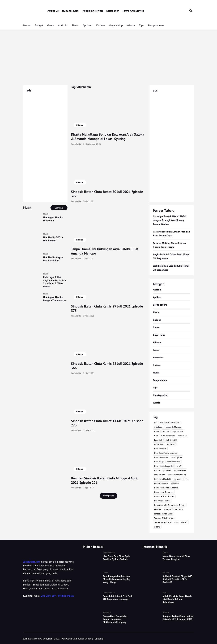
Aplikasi (87, 25)
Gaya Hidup (116, 25)
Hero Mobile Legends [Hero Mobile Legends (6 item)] (163, 466)
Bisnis (75, 25)
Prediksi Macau (66, 596)
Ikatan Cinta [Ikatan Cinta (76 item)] (160, 475)
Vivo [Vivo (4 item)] (176, 522)
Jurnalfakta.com (32, 562)
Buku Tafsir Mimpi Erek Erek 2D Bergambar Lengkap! (118, 598)
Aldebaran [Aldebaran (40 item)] (159, 427)
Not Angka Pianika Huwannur (53, 219)
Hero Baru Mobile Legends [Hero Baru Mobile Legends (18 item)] (166, 453)
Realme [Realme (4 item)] (158, 509)
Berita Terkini (160, 305)
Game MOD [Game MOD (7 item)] (159, 444)
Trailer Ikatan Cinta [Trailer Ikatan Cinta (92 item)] (163, 522)
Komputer (158, 358)
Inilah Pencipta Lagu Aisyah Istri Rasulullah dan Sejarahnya (177, 599)
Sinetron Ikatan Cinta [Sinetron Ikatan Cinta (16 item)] (173, 509)
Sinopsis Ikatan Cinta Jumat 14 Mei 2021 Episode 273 (107, 423)
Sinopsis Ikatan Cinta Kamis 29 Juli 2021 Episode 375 (107, 308)
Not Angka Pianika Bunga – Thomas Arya (55, 299)
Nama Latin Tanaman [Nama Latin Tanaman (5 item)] (164, 492)
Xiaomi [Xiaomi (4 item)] (157, 527)
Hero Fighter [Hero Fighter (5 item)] (176, 457)
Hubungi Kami (71, 11)
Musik (46, 214)
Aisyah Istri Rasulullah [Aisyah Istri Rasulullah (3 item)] (170, 423)
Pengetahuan (156, 25)
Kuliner (101, 25)
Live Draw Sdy (48, 596)
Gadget (39, 25)
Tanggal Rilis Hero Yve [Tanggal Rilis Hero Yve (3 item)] (164, 518)
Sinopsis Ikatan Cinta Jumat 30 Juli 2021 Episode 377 (107, 194)
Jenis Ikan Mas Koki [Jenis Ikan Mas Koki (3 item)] (163, 479)
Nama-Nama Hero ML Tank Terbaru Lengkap (176, 558)
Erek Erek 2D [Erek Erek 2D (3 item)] (171, 440)
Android (63, 25)
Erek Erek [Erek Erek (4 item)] (158, 440)
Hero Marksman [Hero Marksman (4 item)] (174, 462)
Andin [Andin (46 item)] (157, 431)
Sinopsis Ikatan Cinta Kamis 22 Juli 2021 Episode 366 (107, 366)
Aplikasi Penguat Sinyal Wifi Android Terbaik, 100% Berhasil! (177, 579)
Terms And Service (133, 11)
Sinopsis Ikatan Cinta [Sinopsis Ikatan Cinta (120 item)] (163, 514)
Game (51, 25)
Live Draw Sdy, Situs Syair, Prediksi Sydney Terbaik (117, 558)
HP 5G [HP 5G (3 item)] (157, 470)
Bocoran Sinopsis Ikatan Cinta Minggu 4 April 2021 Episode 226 (104, 480)
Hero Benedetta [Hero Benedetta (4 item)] (161, 457)
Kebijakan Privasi (93, 11)
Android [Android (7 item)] (166, 431)
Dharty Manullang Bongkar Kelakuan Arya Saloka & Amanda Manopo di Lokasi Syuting (108, 137)
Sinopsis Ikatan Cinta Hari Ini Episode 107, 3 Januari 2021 (178, 618)
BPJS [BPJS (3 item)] (156, 436)
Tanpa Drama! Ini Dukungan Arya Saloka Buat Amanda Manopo (105, 251)
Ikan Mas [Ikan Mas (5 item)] (167, 470)
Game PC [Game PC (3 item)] (171, 444)
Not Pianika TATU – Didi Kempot (53, 239)
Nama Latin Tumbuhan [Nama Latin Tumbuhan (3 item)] (164, 496)
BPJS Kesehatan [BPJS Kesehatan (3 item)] (168, 436)
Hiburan (80, 125)
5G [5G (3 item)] (155, 423)
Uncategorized (161, 395)
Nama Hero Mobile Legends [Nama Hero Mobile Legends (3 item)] (166, 488)
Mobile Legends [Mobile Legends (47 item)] (161, 483)
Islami (156, 350)
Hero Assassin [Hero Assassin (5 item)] (160, 449)
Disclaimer (113, 11)
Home (27, 25)
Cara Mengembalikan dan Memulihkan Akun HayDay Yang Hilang (117, 579)
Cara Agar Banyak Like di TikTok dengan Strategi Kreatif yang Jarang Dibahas (170, 220)
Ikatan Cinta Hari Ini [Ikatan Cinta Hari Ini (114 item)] (177, 475)
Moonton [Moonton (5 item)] (175, 483)
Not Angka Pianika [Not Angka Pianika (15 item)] (162, 501)
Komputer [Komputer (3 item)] (178, 479)
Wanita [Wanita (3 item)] (184, 522)
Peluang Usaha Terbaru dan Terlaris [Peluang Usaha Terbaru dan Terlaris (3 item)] (170, 505)
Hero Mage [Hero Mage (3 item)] (159, 462)
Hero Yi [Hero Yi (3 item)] (179, 466)
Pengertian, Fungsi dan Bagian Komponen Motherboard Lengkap (115, 619)
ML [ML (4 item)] (187, 479)
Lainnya (59, 208)
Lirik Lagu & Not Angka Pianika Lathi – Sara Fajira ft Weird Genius (55, 282)
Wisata (131, 25)
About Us (53, 11)
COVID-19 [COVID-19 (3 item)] (183, 436)
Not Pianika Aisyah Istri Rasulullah (53, 259)
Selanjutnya (108, 496)
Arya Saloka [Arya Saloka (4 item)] (178, 431)
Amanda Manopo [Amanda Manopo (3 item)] (174, 427)
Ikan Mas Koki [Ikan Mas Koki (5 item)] (180, 470)
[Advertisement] (109, 57)
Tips (141, 25)
